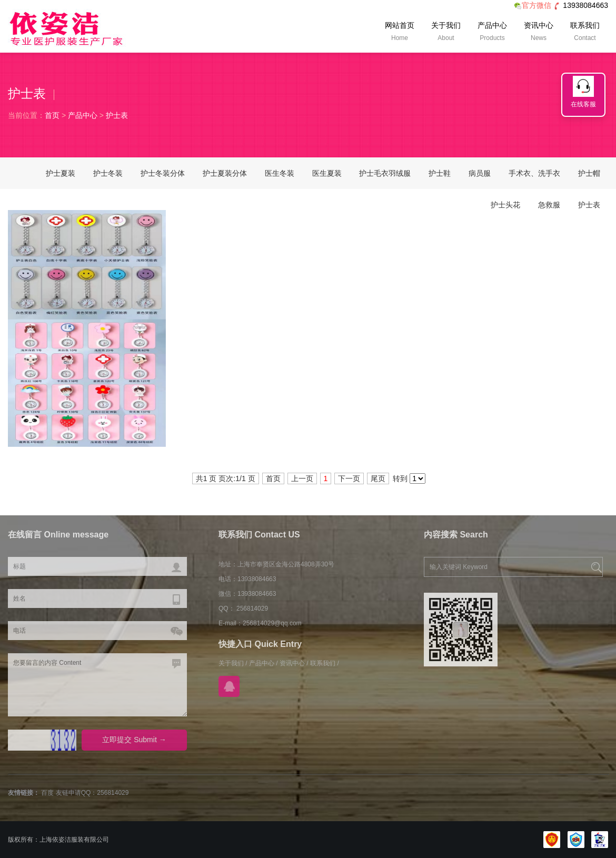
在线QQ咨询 (229, 686)
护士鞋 (440, 173)
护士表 (117, 115)
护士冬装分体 (163, 173)
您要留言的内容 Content (97, 685)
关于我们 (446, 33)
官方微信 (533, 5)
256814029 (113, 793)
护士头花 (505, 205)
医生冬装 (280, 173)
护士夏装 (61, 173)
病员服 (480, 173)
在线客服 (583, 104)
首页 (52, 115)
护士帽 (589, 173)
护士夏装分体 (225, 173)
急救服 (549, 205)
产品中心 (492, 33)
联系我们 (585, 33)
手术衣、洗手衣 (534, 173)
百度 (47, 793)
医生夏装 (327, 173)
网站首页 (400, 33)
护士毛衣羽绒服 (385, 173)
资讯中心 (539, 33)
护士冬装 (108, 173)
